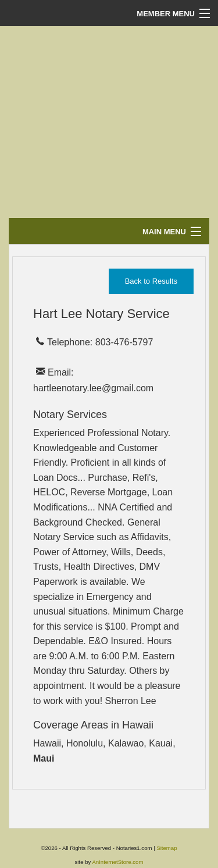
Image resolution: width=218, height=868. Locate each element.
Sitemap (167, 848)
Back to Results (151, 281)
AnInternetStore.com (117, 862)
